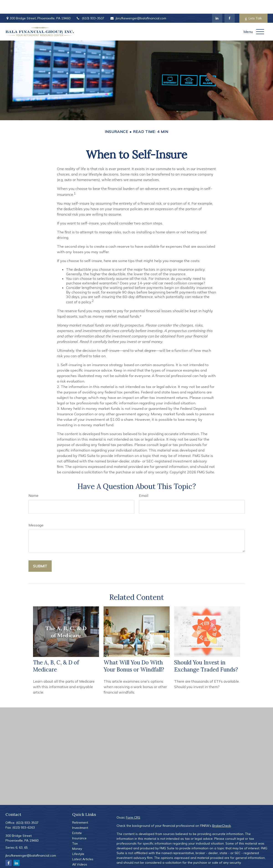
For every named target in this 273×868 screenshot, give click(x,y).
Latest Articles (83, 845)
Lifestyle (78, 840)
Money (77, 835)
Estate (77, 819)
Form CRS (133, 804)
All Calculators (83, 856)
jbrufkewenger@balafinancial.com (138, 5)
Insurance (79, 825)
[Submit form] (40, 552)
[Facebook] (230, 5)
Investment (80, 814)
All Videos (80, 851)
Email (144, 482)
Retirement (80, 809)
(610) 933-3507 (90, 5)
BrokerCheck (222, 812)
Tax (75, 830)
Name (33, 482)
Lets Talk (254, 5)
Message (36, 511)
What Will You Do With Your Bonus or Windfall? (134, 652)
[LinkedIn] (217, 5)
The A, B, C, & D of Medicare (56, 652)
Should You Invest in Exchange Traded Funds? (206, 652)
